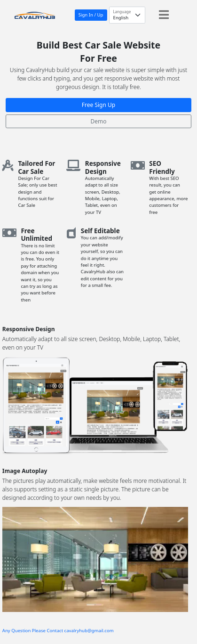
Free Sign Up (98, 105)
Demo (98, 121)
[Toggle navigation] (164, 15)
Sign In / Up (91, 15)
